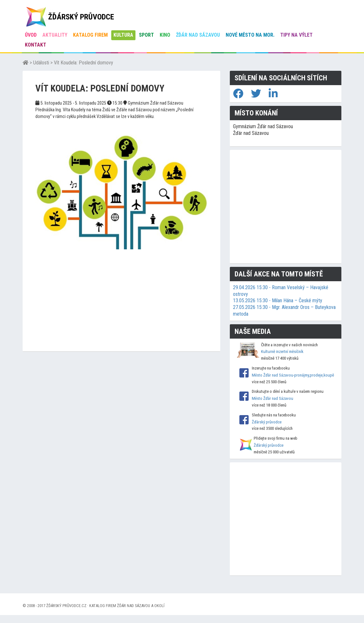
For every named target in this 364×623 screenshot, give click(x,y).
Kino (165, 35)
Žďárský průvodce (267, 422)
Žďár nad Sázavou (198, 35)
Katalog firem (90, 35)
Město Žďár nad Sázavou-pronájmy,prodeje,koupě (293, 375)
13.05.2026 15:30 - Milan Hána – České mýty (278, 301)
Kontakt (36, 45)
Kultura (123, 35)
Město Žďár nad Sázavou (273, 398)
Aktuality (55, 35)
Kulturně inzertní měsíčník (282, 352)
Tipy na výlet (296, 35)
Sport (146, 35)
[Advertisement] (121, 307)
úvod (31, 35)
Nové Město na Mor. (250, 35)
